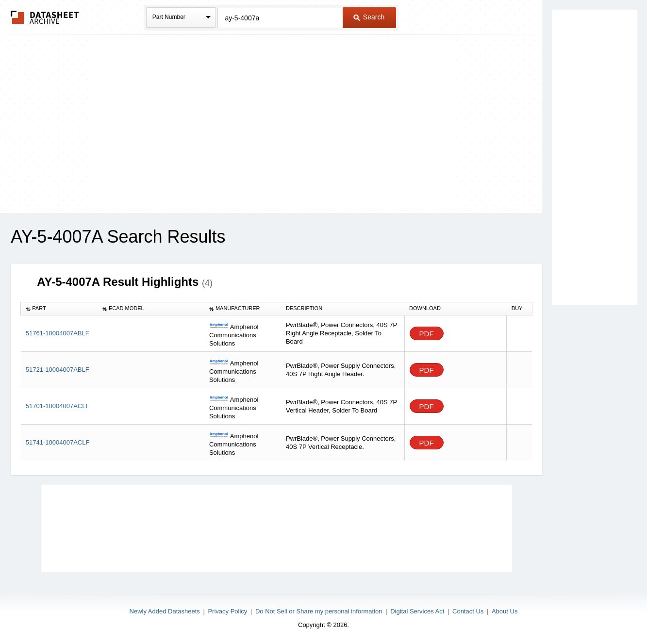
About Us (505, 611)
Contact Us (468, 611)
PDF (427, 334)
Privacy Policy (227, 611)
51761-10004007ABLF (58, 333)
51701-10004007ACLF (58, 406)
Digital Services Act (417, 611)
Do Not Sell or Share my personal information (319, 611)
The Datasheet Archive (45, 17)
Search (369, 17)
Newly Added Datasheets (165, 611)
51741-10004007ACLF (58, 442)
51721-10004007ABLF (58, 370)
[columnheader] (59, 309)
